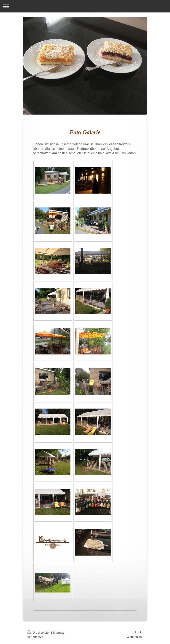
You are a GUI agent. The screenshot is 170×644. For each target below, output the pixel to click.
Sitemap (58, 633)
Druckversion (39, 633)
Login (139, 632)
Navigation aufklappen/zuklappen (85, 6)
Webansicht (135, 637)
